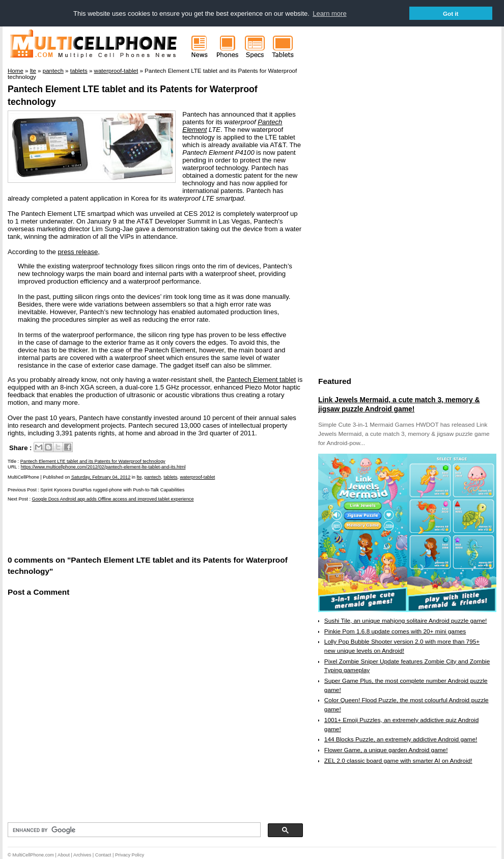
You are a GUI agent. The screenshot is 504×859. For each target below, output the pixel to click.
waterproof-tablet (197, 477)
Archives (82, 855)
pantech (152, 477)
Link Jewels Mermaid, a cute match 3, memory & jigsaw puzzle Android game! (399, 404)
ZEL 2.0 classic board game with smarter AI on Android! (398, 761)
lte (139, 477)
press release (78, 252)
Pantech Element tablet (261, 380)
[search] (133, 830)
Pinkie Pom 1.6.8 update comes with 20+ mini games (395, 631)
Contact (103, 855)
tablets (170, 477)
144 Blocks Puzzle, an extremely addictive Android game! (401, 739)
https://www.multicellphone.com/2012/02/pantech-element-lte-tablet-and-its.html (103, 467)
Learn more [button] (329, 13)
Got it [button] (451, 13)
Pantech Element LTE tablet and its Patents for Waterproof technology (93, 461)
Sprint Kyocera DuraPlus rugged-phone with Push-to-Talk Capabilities (112, 490)
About (64, 855)
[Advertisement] (127, 528)
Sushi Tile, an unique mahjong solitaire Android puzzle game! (406, 621)
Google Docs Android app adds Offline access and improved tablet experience (113, 499)
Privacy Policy (130, 855)
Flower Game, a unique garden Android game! (386, 750)
